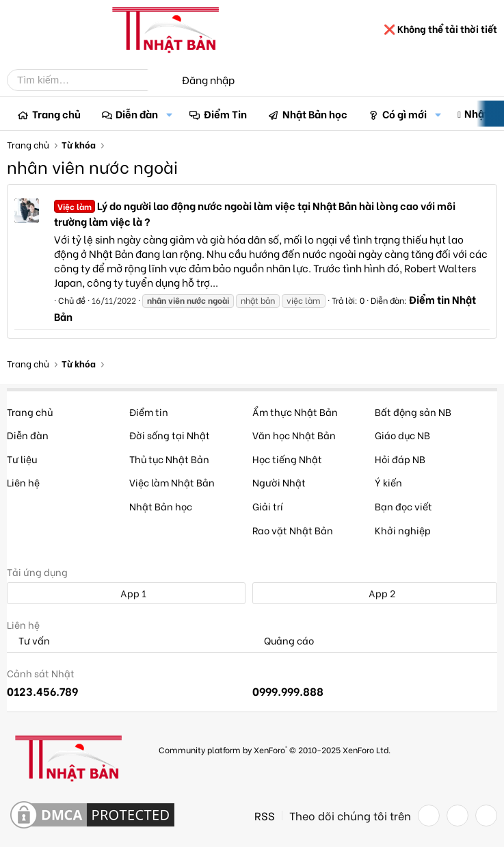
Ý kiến (388, 482)
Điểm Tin (225, 114)
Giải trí (268, 506)
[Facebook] (429, 816)
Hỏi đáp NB (400, 459)
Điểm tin (149, 412)
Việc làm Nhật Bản (172, 482)
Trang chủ (56, 114)
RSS (265, 816)
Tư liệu (22, 459)
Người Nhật (279, 482)
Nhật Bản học (315, 114)
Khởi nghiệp (403, 530)
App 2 (374, 593)
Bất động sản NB (413, 412)
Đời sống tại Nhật (170, 435)
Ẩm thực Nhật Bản (295, 412)
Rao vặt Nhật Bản (293, 530)
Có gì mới (404, 114)
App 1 (126, 593)
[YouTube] (486, 816)
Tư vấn (28, 641)
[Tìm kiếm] (88, 80)
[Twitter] (457, 816)
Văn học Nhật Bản (294, 435)
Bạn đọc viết (403, 506)
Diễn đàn (137, 114)
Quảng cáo (283, 641)
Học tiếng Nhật (287, 459)
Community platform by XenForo (275, 750)
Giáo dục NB (402, 435)
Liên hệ (23, 482)
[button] (169, 114)
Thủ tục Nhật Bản (169, 459)
